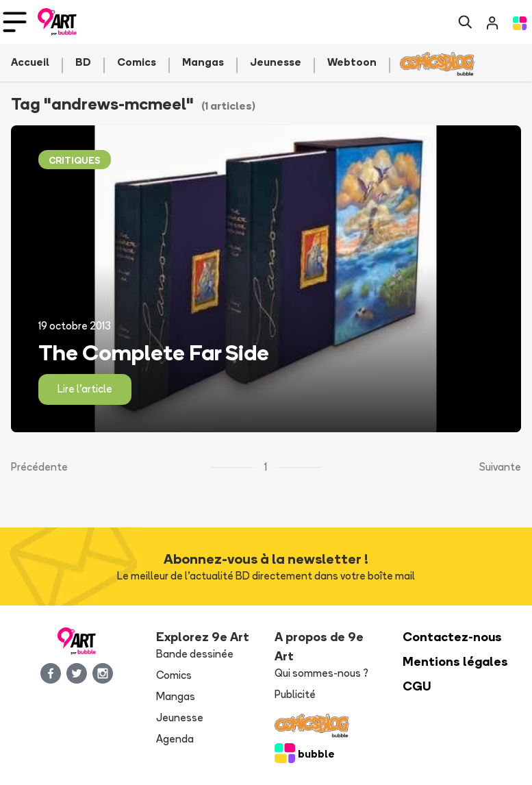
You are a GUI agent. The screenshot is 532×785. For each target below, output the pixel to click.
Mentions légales (455, 661)
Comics (174, 675)
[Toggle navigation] (15, 22)
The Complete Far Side (154, 352)
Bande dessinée (195, 654)
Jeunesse (180, 718)
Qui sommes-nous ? (321, 673)
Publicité (295, 694)
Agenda (175, 739)
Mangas (176, 696)
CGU (417, 686)
